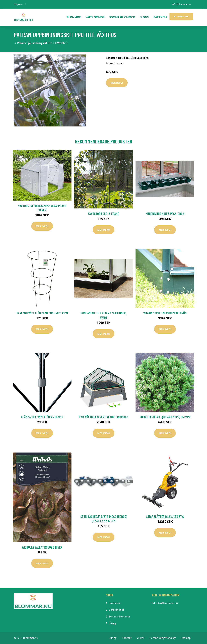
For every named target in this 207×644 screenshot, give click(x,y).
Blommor (74, 17)
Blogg (144, 17)
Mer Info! (117, 83)
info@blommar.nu (181, 4)
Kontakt (127, 638)
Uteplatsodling (140, 58)
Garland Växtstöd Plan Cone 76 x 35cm (42, 313)
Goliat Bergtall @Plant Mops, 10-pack (165, 417)
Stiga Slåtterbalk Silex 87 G (165, 516)
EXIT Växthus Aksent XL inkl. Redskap (103, 417)
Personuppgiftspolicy (163, 638)
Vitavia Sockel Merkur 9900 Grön (165, 313)
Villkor (141, 638)
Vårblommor (95, 17)
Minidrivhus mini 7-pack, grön (165, 214)
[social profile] (25, 4)
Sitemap (186, 638)
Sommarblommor (122, 17)
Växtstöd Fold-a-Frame (103, 214)
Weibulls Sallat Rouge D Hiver (42, 547)
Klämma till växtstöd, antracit (42, 417)
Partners (160, 17)
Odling (125, 58)
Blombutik (181, 16)
